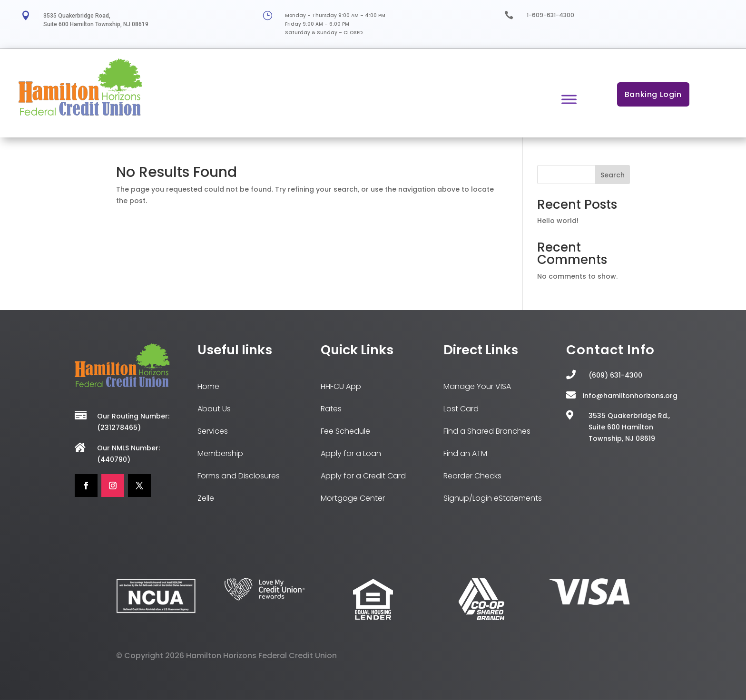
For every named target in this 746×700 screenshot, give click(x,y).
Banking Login (653, 94)
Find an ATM (465, 453)
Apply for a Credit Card (363, 476)
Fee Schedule (345, 431)
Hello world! (558, 221)
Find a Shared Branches (487, 431)
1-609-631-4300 (550, 15)
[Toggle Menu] (569, 99)
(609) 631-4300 (615, 375)
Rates (331, 409)
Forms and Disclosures (239, 476)
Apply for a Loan (351, 453)
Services (213, 431)
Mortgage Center (353, 498)
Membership (220, 453)
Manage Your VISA (477, 386)
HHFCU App (341, 386)
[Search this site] (584, 175)
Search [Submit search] (613, 175)
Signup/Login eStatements (493, 498)
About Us (214, 409)
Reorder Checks (472, 476)
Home (208, 386)
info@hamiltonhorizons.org (630, 396)
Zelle (206, 498)
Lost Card (461, 409)
